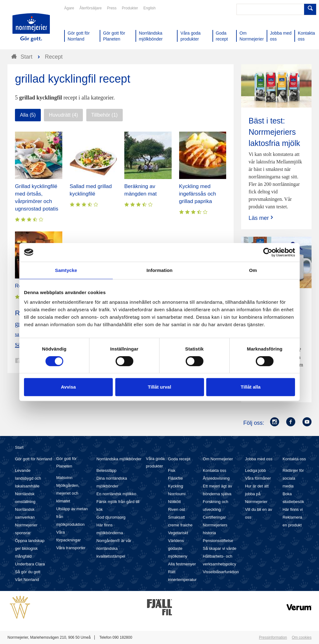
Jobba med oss (259, 459)
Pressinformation (273, 637)
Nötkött (174, 502)
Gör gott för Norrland (33, 459)
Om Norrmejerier (218, 459)
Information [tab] (159, 270)
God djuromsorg (111, 517)
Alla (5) (28, 115)
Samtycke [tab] (66, 270)
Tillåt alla (251, 387)
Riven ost (176, 509)
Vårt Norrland (27, 580)
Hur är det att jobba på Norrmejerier (257, 494)
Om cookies (302, 637)
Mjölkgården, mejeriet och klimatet (68, 493)
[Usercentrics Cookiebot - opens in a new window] (268, 252)
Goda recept (179, 459)
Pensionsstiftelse (218, 541)
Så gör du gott (28, 572)
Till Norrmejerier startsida (31, 27)
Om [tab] (253, 270)
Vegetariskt (178, 533)
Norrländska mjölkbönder (119, 459)
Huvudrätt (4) (63, 115)
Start (19, 447)
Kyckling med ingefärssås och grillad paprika (198, 194)
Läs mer (262, 218)
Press (112, 8)
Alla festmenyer (182, 564)
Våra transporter (71, 548)
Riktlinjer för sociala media (293, 478)
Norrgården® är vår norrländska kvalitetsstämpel (114, 548)
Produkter (130, 8)
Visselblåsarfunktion (221, 572)
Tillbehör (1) (105, 115)
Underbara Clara (30, 564)
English (149, 8)
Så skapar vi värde (220, 548)
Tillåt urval (160, 387)
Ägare (69, 8)
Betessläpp (107, 470)
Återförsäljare (90, 8)
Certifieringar (214, 517)
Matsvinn (64, 478)
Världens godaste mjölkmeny (178, 548)
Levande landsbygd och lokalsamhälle (28, 478)
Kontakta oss (214, 470)
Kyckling (175, 486)
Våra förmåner (258, 478)
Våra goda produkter (155, 462)
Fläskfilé (175, 478)
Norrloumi (177, 494)
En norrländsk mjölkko (117, 494)
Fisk (172, 470)
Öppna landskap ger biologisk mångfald (30, 548)
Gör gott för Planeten (66, 462)
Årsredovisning (216, 478)
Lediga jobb (255, 470)
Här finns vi (293, 509)
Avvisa (69, 387)
